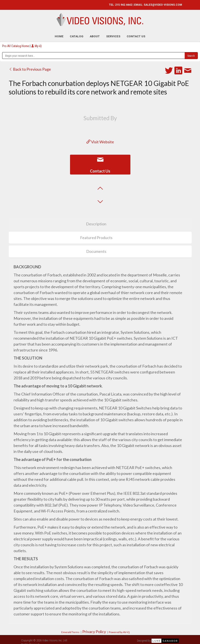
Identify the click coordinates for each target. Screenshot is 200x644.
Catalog (77, 34)
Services (113, 34)
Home (59, 34)
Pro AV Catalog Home (16, 43)
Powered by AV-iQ (119, 629)
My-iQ (36, 43)
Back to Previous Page (30, 67)
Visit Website (100, 139)
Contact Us (136, 34)
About (95, 34)
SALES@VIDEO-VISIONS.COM (163, 5)
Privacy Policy (94, 629)
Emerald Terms (70, 629)
